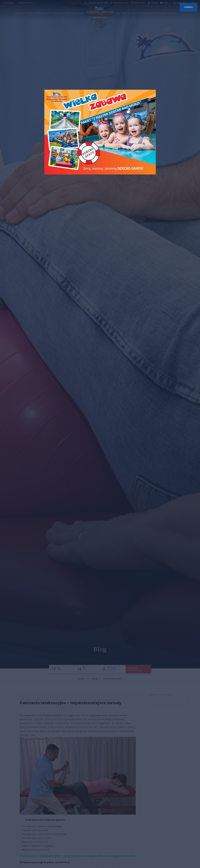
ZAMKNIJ (189, 7)
